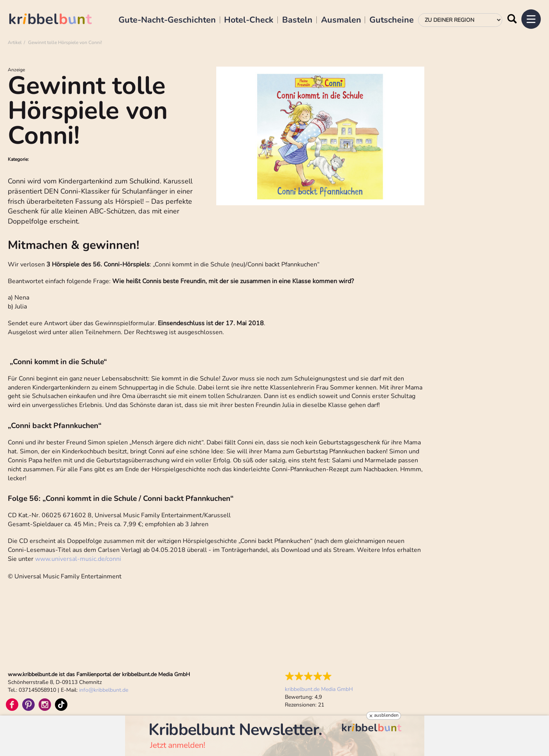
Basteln (297, 20)
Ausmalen (341, 20)
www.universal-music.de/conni (78, 559)
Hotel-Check (249, 20)
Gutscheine (392, 20)
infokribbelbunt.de (104, 690)
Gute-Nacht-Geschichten (167, 20)
